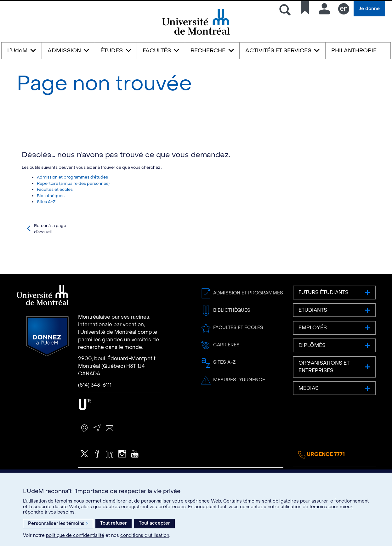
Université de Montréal (196, 34)
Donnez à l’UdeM (47, 364)
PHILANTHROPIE (354, 51)
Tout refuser (114, 523)
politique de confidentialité (75, 535)
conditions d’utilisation (145, 535)
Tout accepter (154, 523)
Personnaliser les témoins (58, 523)
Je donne (369, 9)
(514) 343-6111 (95, 413)
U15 (85, 432)
